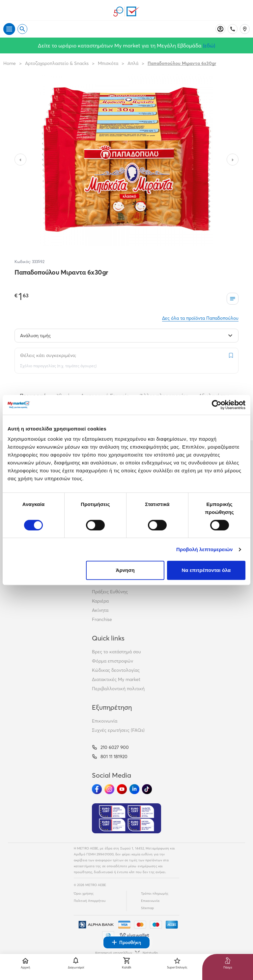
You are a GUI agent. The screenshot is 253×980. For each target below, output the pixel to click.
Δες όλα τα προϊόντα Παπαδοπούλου (200, 318)
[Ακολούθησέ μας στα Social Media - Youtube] (122, 789)
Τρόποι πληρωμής (155, 893)
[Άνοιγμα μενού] (9, 29)
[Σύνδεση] (220, 29)
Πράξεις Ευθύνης (110, 592)
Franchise (102, 619)
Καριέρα (100, 601)
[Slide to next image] (233, 160)
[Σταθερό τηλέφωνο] (233, 29)
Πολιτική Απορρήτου (90, 901)
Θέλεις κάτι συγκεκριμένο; (48, 355)
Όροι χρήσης (84, 893)
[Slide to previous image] (20, 160)
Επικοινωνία (105, 721)
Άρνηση (125, 570)
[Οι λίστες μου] (233, 299)
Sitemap (147, 908)
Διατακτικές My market (116, 679)
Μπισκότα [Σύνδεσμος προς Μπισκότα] (108, 63)
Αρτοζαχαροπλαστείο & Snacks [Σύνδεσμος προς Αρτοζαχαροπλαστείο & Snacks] (57, 63)
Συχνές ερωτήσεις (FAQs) (118, 730)
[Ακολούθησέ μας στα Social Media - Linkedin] (134, 789)
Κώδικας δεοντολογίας (116, 670)
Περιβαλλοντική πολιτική (118, 689)
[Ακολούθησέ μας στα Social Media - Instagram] (109, 789)
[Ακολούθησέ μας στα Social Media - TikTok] (147, 789)
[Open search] (22, 29)
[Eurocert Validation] (126, 818)
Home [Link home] (10, 63)
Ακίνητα (100, 610)
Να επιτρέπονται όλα (206, 570)
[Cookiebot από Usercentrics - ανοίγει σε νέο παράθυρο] (217, 405)
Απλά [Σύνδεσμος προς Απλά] (133, 63)
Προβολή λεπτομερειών (205, 549)
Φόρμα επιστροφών (112, 661)
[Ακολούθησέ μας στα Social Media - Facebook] (97, 789)
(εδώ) (209, 45)
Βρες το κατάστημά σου (116, 652)
